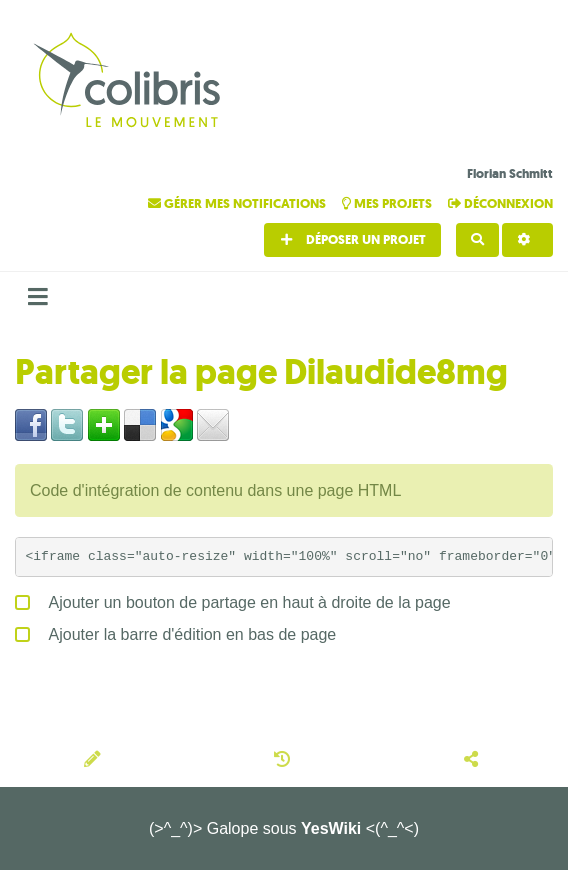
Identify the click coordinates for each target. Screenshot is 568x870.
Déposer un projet (352, 239)
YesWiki (331, 828)
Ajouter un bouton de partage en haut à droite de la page (233, 599)
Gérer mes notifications (238, 203)
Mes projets (388, 203)
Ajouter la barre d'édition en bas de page (175, 631)
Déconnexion (500, 203)
